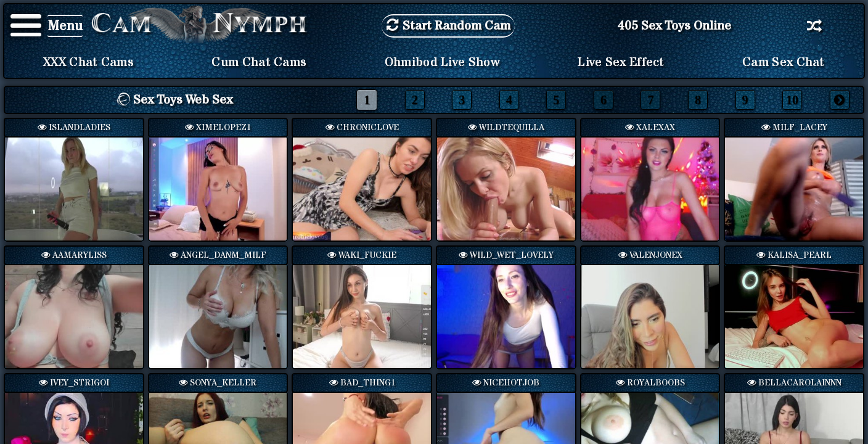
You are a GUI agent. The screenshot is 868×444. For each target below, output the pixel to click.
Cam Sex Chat (784, 62)
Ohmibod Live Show (442, 62)
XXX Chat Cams (88, 62)
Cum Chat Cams (259, 62)
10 (792, 100)
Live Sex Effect (621, 62)
